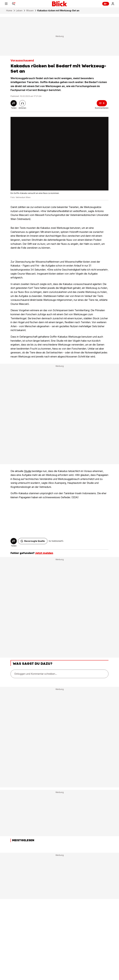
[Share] (14, 103)
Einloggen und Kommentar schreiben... (36, 674)
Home (9, 11)
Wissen (30, 11)
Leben (19, 11)
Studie (28, 471)
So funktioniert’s (56, 541)
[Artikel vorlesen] (22, 103)
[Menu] (6, 4)
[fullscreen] (59, 154)
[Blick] (59, 4)
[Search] (14, 4)
